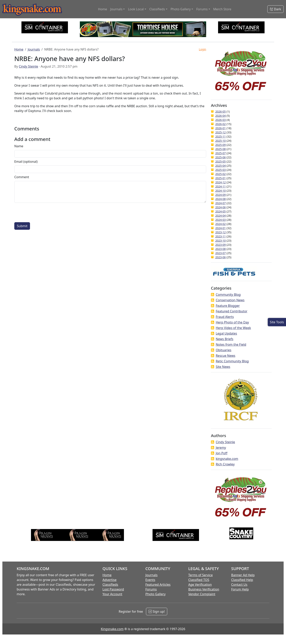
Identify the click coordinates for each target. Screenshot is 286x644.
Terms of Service (200, 575)
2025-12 (221, 132)
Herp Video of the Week (233, 328)
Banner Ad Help (243, 575)
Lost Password (113, 589)
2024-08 (221, 199)
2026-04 (221, 116)
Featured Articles (158, 585)
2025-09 (221, 145)
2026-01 (221, 128)
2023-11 (221, 236)
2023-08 (221, 249)
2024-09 (221, 195)
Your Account (112, 594)
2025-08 (221, 149)
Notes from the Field (231, 344)
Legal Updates (226, 333)
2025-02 (221, 174)
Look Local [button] (136, 9)
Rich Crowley (225, 464)
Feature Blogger (228, 306)
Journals (34, 49)
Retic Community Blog (232, 361)
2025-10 (221, 141)
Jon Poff (221, 453)
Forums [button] (202, 9)
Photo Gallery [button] (181, 9)
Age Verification (200, 585)
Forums (151, 589)
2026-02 (221, 124)
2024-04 (221, 216)
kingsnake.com (227, 459)
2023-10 (221, 241)
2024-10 (221, 191)
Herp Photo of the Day (232, 322)
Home (103, 9)
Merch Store (222, 9)
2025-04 (221, 166)
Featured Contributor (231, 311)
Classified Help (242, 580)
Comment (22, 177)
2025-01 (221, 178)
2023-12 (221, 232)
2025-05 (221, 161)
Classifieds (110, 585)
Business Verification (204, 589)
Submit (22, 226)
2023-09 (221, 245)
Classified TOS (199, 580)
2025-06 (221, 157)
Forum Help (240, 589)
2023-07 (221, 253)
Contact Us (239, 585)
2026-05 (221, 111)
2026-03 (221, 120)
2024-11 (221, 186)
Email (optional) (26, 162)
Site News (223, 367)
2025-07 (221, 153)
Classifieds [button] (157, 9)
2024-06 (221, 207)
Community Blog (228, 295)
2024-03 (221, 220)
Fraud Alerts (225, 317)
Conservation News (230, 300)
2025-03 (221, 170)
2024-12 (221, 182)
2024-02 (221, 224)
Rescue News (226, 356)
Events (150, 580)
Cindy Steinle (29, 66)
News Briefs (225, 339)
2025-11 (221, 136)
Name (19, 146)
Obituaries (224, 350)
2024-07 (221, 203)
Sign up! (157, 611)
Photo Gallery (156, 594)
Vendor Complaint (202, 594)
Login (202, 49)
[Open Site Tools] (277, 322)
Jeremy (221, 448)
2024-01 (221, 228)
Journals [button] (116, 9)
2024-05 (221, 211)
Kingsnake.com (112, 629)
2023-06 (221, 257)
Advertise (109, 580)
